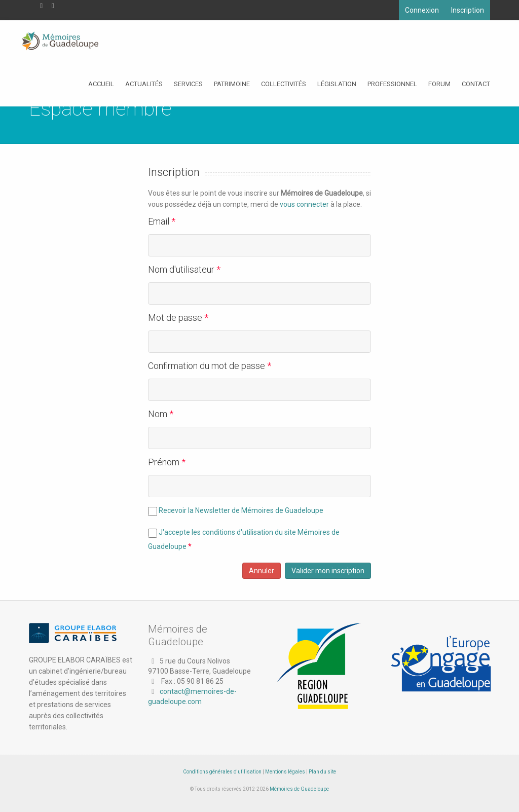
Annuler (262, 571)
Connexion (422, 10)
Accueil (101, 84)
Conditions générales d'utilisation (222, 772)
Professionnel (392, 84)
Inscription (468, 10)
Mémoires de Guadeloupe (299, 789)
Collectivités (284, 84)
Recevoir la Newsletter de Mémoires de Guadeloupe (241, 510)
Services (188, 84)
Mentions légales (285, 772)
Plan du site (322, 772)
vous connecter (304, 204)
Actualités (144, 84)
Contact (476, 84)
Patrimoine (232, 84)
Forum (439, 84)
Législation (337, 84)
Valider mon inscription (328, 571)
